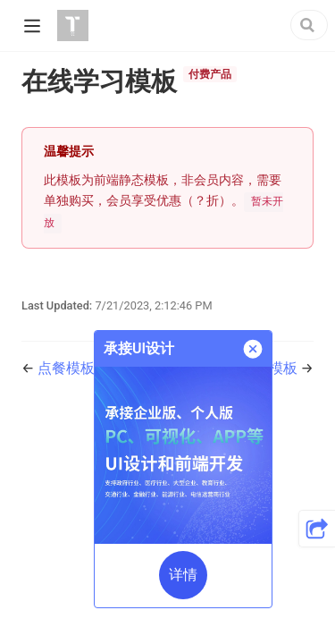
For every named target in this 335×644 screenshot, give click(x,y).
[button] (317, 529)
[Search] (309, 25)
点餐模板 (66, 368)
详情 (183, 575)
